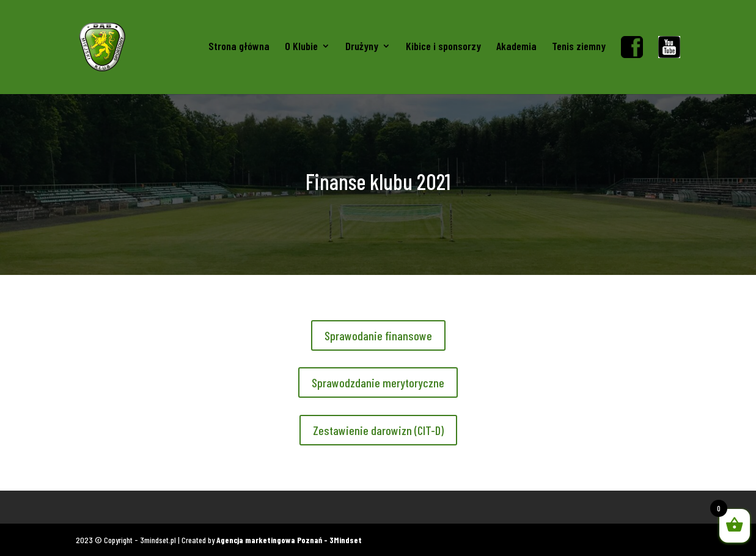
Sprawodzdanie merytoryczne (378, 382)
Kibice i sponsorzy (443, 47)
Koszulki (90, 507)
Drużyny (362, 47)
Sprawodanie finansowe (378, 335)
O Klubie (301, 47)
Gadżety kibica (144, 507)
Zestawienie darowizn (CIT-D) (378, 430)
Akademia (516, 47)
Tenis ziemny (579, 47)
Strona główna (239, 47)
